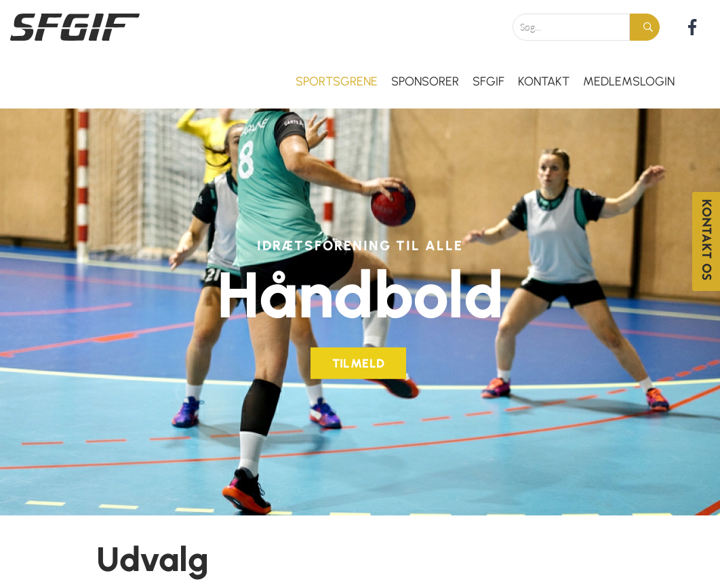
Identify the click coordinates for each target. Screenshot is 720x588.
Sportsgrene (337, 81)
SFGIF (488, 81)
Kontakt (544, 81)
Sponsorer (425, 81)
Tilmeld (359, 360)
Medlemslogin (629, 81)
